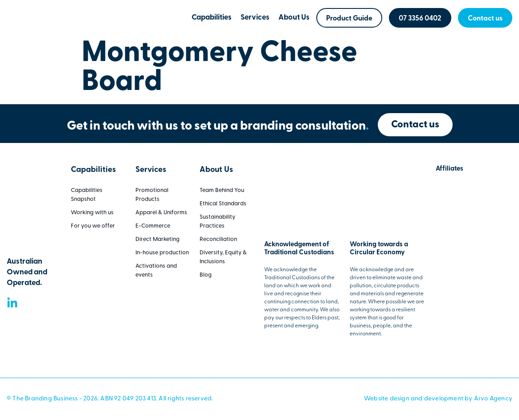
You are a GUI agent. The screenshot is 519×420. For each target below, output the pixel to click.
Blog (206, 275)
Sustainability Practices (217, 222)
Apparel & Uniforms (161, 213)
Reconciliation (218, 239)
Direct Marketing (157, 239)
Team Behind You (222, 190)
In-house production (162, 253)
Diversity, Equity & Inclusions (223, 257)
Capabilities (212, 18)
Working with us (92, 213)
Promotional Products (152, 195)
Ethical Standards (223, 204)
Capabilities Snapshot (87, 195)
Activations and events (156, 271)
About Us (294, 18)
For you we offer (93, 226)
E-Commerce (153, 226)
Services (255, 18)
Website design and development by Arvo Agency (438, 399)
